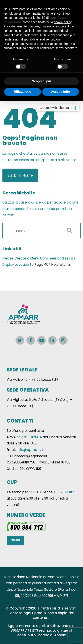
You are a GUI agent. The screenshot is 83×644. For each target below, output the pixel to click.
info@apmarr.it (30, 450)
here (53, 258)
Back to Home (20, 175)
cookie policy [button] (63, 22)
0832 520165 (65, 492)
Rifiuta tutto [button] (22, 92)
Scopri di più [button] (41, 81)
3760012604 (32, 437)
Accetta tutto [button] (60, 92)
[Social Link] (20, 340)
